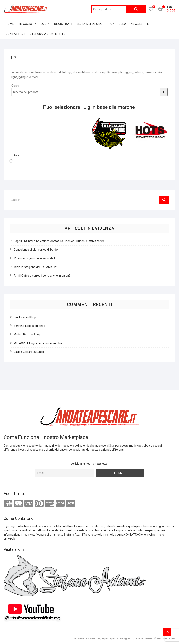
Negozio (26, 24)
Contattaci (15, 34)
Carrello (118, 24)
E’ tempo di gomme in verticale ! (34, 258)
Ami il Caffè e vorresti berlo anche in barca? (42, 276)
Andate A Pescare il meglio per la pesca (96, 638)
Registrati (63, 24)
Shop (33, 317)
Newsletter (141, 24)
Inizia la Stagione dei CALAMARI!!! (36, 267)
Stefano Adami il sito (48, 34)
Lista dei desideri (91, 24)
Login (45, 24)
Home (10, 24)
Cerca (136, 9)
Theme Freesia (144, 638)
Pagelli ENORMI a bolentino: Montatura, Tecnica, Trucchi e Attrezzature (59, 241)
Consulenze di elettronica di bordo (36, 250)
